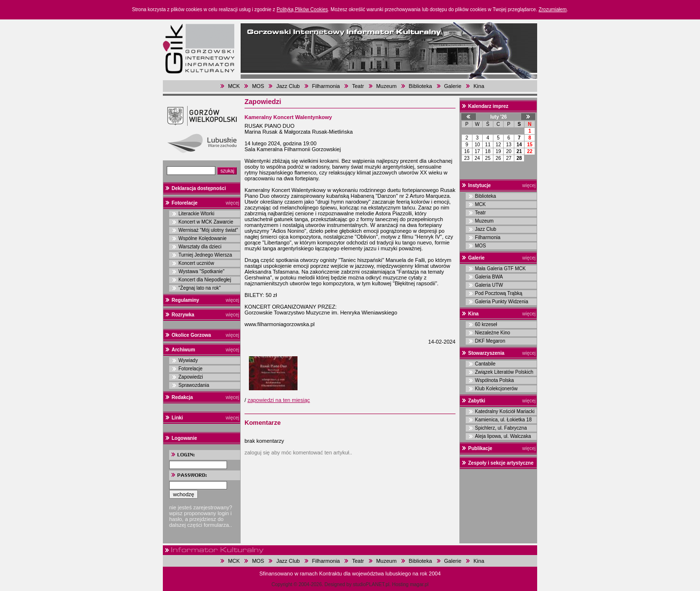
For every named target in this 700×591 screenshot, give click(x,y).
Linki (177, 418)
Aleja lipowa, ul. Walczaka (503, 436)
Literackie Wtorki (196, 214)
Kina (479, 86)
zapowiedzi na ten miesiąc (279, 400)
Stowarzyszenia (486, 353)
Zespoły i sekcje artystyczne (501, 463)
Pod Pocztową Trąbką (499, 293)
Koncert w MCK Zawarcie (206, 222)
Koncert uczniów (196, 263)
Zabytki (477, 401)
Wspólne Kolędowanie (202, 238)
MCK (234, 86)
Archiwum (183, 350)
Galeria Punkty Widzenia (502, 302)
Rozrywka (183, 315)
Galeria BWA (489, 277)
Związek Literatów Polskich (504, 372)
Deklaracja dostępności (199, 188)
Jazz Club (288, 86)
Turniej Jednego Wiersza (205, 255)
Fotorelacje (184, 203)
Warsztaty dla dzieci (200, 247)
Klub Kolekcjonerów (496, 389)
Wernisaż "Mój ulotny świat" (208, 230)
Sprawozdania (194, 385)
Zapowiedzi (191, 377)
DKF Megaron (490, 341)
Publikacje (480, 448)
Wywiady (188, 360)
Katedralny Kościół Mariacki (505, 411)
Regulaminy (185, 300)
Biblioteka (420, 86)
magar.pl (419, 584)
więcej (232, 203)
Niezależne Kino (492, 333)
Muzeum (386, 86)
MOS (258, 86)
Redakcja (182, 397)
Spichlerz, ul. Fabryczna (501, 428)
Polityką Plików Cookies (302, 9)
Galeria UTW (489, 285)
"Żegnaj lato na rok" (200, 288)
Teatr (358, 86)
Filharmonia (326, 86)
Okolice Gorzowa (191, 335)
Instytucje (480, 185)
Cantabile (485, 364)
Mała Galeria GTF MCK (500, 269)
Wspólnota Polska (494, 380)
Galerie (453, 86)
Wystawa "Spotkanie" (201, 271)
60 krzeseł (486, 324)
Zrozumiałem (553, 9)
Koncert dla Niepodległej (205, 280)
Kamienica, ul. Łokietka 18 (503, 420)
